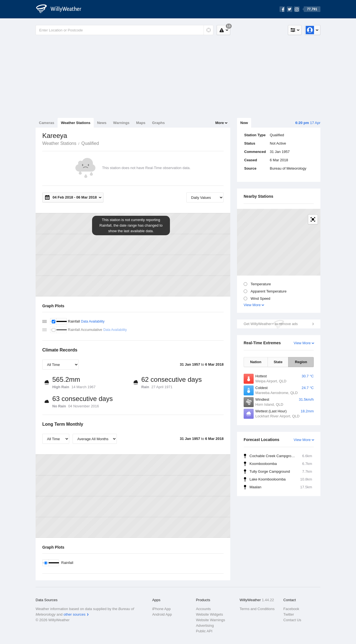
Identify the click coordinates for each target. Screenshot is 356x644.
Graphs (159, 123)
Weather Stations (76, 123)
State (278, 362)
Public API (204, 631)
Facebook (291, 609)
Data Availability (93, 321)
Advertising (205, 626)
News (102, 123)
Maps (141, 123)
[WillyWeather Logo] (62, 9)
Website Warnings (210, 620)
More (220, 123)
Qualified (90, 143)
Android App (162, 614)
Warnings (121, 123)
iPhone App (161, 609)
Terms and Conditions (257, 609)
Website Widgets (209, 614)
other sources (74, 614)
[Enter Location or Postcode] (124, 30)
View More (252, 305)
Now (244, 123)
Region (301, 362)
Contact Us (292, 620)
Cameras (47, 123)
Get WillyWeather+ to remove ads (271, 324)
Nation (256, 362)
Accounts (203, 609)
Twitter (289, 614)
